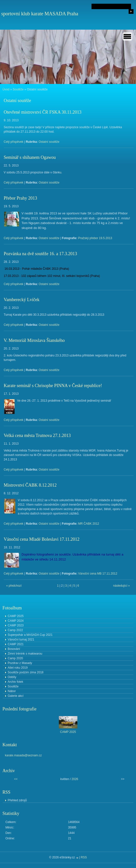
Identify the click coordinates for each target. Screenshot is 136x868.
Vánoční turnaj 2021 (21, 640)
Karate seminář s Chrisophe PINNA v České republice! (53, 386)
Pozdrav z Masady (20, 663)
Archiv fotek (15, 682)
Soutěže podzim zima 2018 (26, 672)
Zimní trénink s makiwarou (25, 654)
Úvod (6, 89)
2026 (75, 779)
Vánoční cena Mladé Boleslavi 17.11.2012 (42, 539)
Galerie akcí (16, 696)
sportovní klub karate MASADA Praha (40, 14)
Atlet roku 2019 (18, 668)
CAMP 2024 (16, 621)
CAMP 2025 (16, 616)
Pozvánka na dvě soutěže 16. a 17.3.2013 (40, 254)
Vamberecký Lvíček (22, 300)
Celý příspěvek (13, 142)
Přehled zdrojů (17, 800)
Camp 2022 (15, 630)
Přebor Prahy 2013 (20, 198)
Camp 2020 (15, 658)
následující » (122, 586)
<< (16, 779)
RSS (84, 857)
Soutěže (18, 89)
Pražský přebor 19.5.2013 (95, 238)
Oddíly (12, 677)
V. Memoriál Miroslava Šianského (34, 340)
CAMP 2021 (16, 644)
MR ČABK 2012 (89, 524)
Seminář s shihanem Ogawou (30, 157)
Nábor (12, 691)
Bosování (14, 649)
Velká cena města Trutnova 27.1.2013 (37, 435)
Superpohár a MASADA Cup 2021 (30, 635)
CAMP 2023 (16, 625)
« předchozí (14, 586)
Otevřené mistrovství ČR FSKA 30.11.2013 (43, 112)
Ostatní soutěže (49, 142)
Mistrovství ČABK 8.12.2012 (30, 485)
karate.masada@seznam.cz (23, 755)
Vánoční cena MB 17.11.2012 (98, 574)
